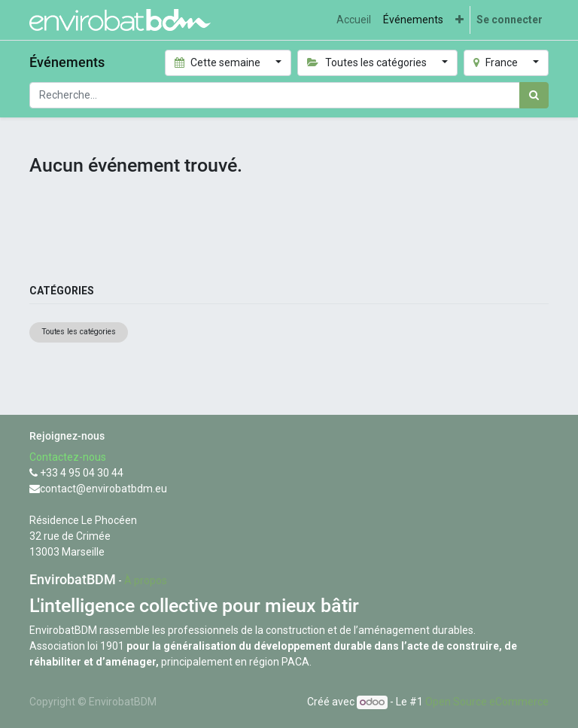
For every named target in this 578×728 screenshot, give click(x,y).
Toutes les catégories (79, 332)
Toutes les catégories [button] (368, 62)
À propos (146, 580)
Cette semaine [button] (219, 62)
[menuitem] (354, 20)
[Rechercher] (534, 95)
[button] (459, 20)
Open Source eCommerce (487, 702)
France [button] (497, 62)
